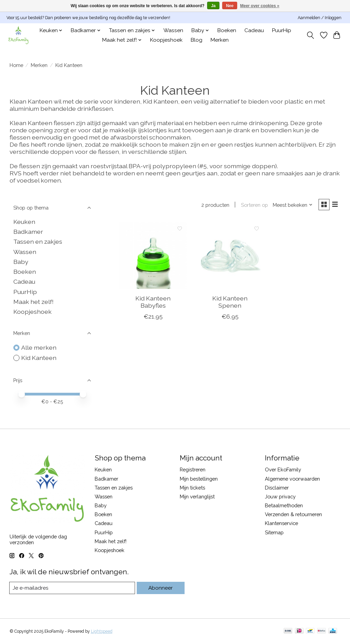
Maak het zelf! (33, 302)
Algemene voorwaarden (292, 479)
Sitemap (274, 532)
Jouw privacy (280, 497)
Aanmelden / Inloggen (320, 18)
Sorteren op (253, 205)
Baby (21, 262)
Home (16, 65)
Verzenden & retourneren (293, 514)
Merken (220, 40)
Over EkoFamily (283, 469)
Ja (213, 6)
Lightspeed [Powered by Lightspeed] (102, 631)
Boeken (227, 30)
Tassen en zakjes (38, 241)
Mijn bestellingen (199, 479)
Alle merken (39, 347)
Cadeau (254, 30)
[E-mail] (73, 588)
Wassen (173, 30)
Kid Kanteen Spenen (230, 303)
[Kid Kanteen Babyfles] (153, 256)
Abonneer (161, 588)
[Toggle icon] (310, 35)
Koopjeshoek (166, 40)
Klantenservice (281, 523)
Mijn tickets (192, 488)
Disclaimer (277, 488)
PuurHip (282, 30)
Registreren (193, 469)
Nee (230, 6)
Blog (197, 40)
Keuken (24, 222)
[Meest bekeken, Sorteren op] (291, 205)
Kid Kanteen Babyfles (153, 303)
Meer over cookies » (260, 6)
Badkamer (28, 232)
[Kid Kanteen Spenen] (230, 256)
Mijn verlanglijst (197, 497)
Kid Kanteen (39, 358)
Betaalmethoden (284, 505)
